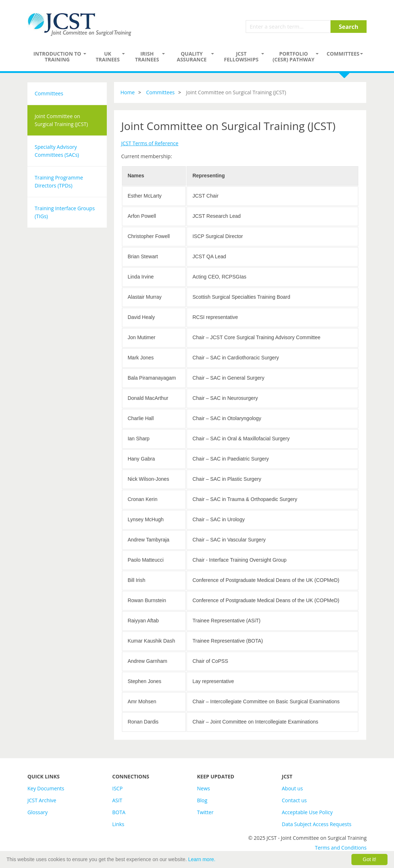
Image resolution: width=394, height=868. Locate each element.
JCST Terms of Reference (150, 143)
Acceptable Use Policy (307, 812)
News (203, 788)
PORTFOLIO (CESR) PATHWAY (294, 57)
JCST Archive (42, 800)
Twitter (205, 812)
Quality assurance (192, 57)
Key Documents (46, 788)
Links (118, 824)
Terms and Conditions (341, 848)
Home (128, 92)
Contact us (294, 800)
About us (292, 788)
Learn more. (202, 859)
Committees (343, 54)
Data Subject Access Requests (317, 824)
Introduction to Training (57, 57)
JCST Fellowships (241, 57)
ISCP (117, 788)
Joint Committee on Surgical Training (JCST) (61, 120)
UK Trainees (108, 57)
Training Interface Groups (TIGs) (65, 212)
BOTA (119, 812)
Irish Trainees (147, 57)
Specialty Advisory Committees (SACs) (57, 151)
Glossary (38, 812)
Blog (202, 800)
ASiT (117, 800)
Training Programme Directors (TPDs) (59, 182)
